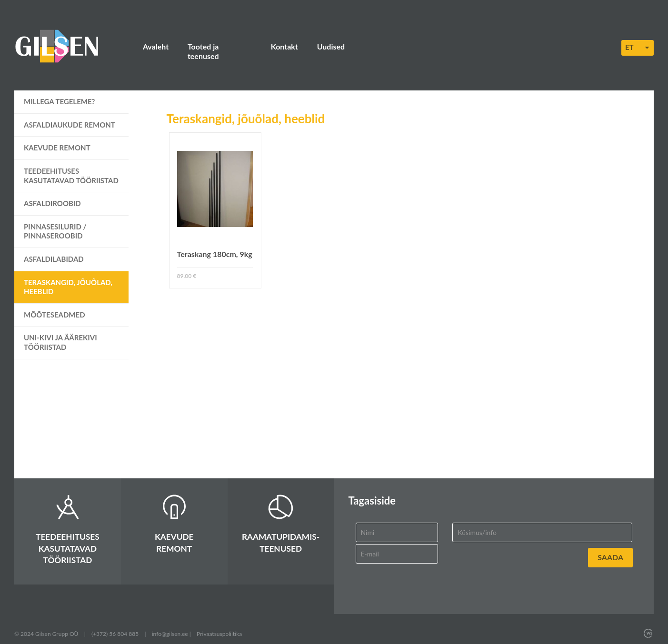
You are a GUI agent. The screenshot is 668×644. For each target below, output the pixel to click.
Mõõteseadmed (55, 305)
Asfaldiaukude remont (70, 115)
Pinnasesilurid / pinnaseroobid (55, 222)
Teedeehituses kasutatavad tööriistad (71, 166)
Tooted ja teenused (220, 46)
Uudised (331, 46)
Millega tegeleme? (60, 92)
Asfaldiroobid (52, 194)
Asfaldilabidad (54, 249)
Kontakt (284, 46)
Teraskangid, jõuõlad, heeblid (68, 277)
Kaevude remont (57, 139)
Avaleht (156, 46)
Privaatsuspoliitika (219, 624)
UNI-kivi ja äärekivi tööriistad (60, 333)
